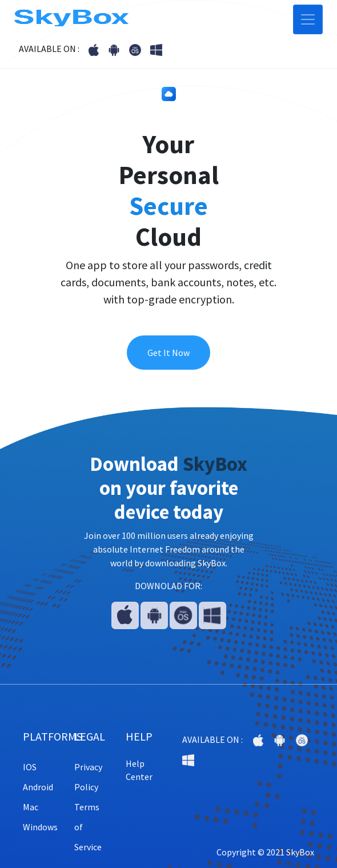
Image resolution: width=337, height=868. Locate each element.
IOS (30, 767)
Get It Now (168, 353)
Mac (31, 807)
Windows (40, 827)
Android (38, 787)
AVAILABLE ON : (49, 49)
